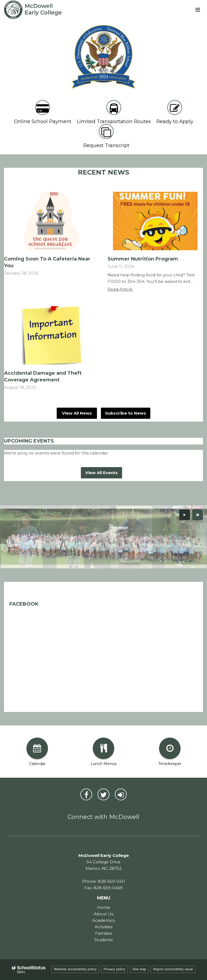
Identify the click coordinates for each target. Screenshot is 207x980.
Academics (103, 920)
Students (103, 940)
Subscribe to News (126, 413)
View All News (77, 413)
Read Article (120, 289)
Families (103, 933)
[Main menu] (198, 9)
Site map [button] (139, 969)
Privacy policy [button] (115, 969)
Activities (103, 927)
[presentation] (185, 515)
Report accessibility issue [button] (173, 969)
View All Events (101, 473)
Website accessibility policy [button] (75, 969)
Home (104, 907)
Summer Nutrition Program (143, 259)
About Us (103, 914)
